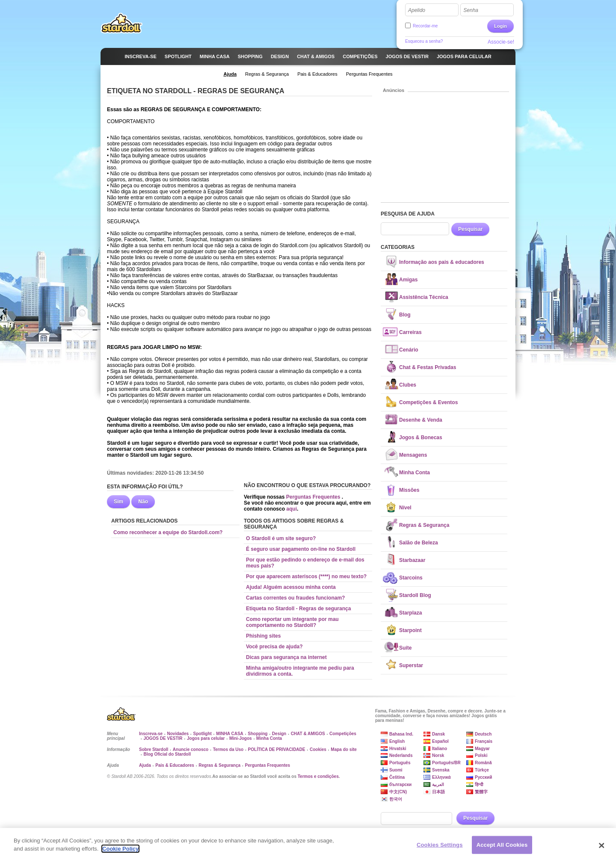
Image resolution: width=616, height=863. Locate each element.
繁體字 (481, 792)
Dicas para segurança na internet (286, 657)
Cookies (318, 749)
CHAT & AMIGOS (308, 734)
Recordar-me (425, 26)
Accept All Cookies (502, 848)
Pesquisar (470, 229)
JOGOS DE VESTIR (163, 738)
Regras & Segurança (219, 765)
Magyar (482, 749)
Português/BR (446, 763)
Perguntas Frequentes (314, 497)
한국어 (396, 799)
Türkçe (482, 770)
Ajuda (145, 765)
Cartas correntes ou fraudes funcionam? (295, 598)
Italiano (440, 749)
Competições (343, 734)
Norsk (438, 755)
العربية (438, 785)
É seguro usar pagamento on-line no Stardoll (301, 549)
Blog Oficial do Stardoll (167, 754)
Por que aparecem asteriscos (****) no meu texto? (306, 576)
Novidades (178, 734)
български (400, 785)
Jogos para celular (206, 738)
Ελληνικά (441, 777)
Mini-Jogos (241, 738)
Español (440, 741)
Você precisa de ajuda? (274, 647)
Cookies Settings (440, 848)
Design (279, 734)
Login (500, 26)
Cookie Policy (120, 853)
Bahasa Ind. (401, 734)
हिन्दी (479, 785)
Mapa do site (344, 749)
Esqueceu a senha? (424, 41)
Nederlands (401, 755)
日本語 (438, 792)
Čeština (397, 777)
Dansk (438, 734)
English (397, 741)
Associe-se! (501, 42)
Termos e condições (318, 776)
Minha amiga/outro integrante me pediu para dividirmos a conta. (300, 671)
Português (400, 763)
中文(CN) (398, 792)
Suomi (396, 770)
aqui (292, 509)
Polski (481, 755)
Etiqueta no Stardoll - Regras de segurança (298, 609)
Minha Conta (269, 738)
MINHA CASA (230, 734)
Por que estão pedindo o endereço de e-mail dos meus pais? (305, 563)
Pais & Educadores (175, 765)
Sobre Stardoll (154, 749)
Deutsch (483, 734)
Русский (483, 777)
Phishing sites (263, 636)
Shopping (258, 734)
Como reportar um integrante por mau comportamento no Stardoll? (292, 622)
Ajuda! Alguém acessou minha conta (291, 587)
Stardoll (121, 23)
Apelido (417, 10)
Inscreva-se (151, 734)
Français (484, 741)
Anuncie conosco (191, 749)
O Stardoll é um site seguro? (281, 538)
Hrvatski (398, 749)
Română (483, 763)
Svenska (441, 770)
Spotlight (203, 734)
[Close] (602, 849)
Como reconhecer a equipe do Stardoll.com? (168, 532)
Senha (471, 10)
